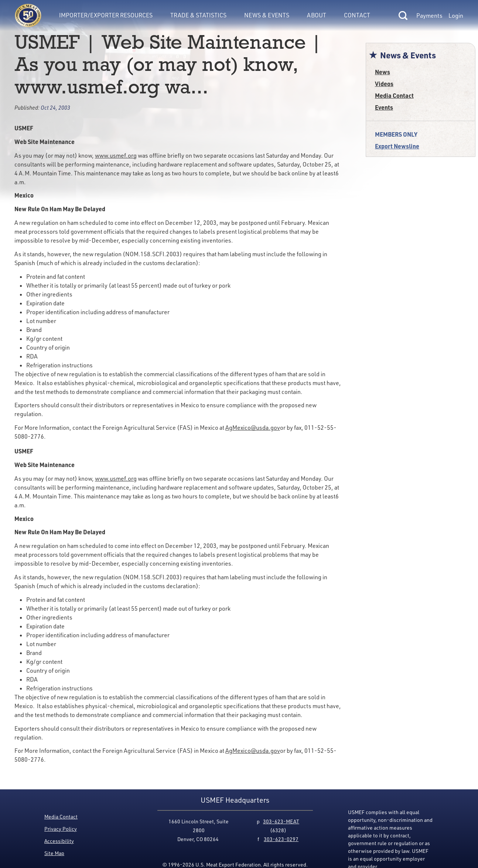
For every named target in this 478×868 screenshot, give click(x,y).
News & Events (267, 15)
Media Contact (394, 95)
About (317, 15)
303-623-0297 (281, 839)
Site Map (54, 853)
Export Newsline (397, 146)
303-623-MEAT (281, 821)
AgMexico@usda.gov (253, 428)
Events (384, 107)
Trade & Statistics (198, 15)
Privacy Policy (61, 829)
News (383, 72)
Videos (384, 84)
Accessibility (59, 841)
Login (456, 16)
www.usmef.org (116, 155)
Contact (357, 15)
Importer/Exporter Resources (106, 15)
